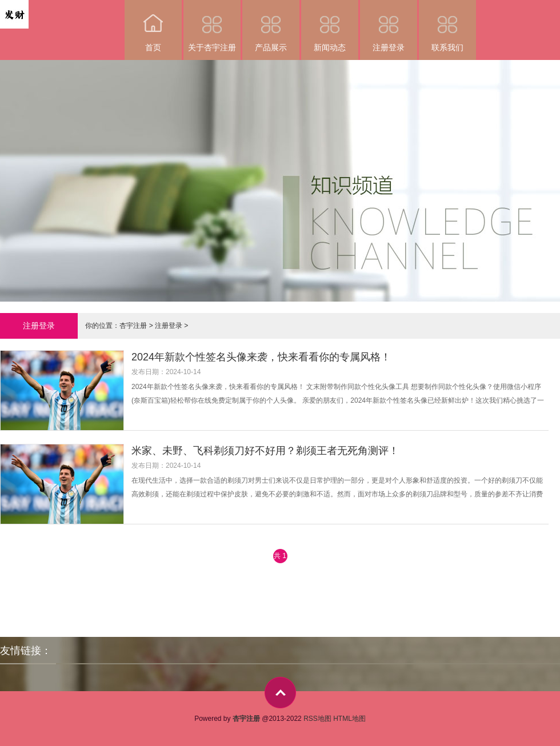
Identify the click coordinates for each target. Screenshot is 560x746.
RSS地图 (317, 719)
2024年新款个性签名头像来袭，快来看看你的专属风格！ (261, 357)
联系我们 (447, 26)
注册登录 (389, 26)
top (280, 693)
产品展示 (271, 26)
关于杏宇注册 (212, 26)
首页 (153, 26)
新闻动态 (330, 26)
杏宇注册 (133, 326)
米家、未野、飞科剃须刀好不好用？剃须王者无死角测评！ (265, 451)
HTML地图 (349, 719)
